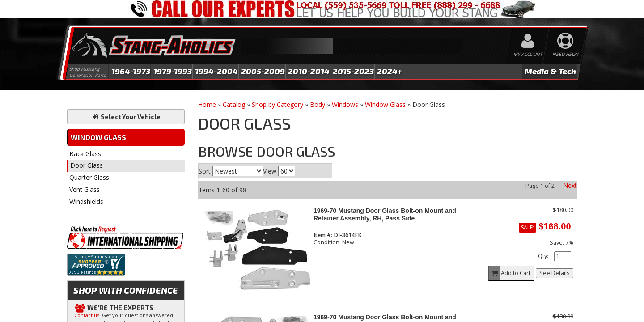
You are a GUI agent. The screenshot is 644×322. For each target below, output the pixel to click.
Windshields (86, 201)
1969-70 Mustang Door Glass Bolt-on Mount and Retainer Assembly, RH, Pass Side (385, 214)
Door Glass (87, 165)
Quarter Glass (89, 177)
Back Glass (85, 154)
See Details (555, 273)
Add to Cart (510, 273)
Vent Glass (85, 189)
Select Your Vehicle (126, 117)
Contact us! (87, 315)
